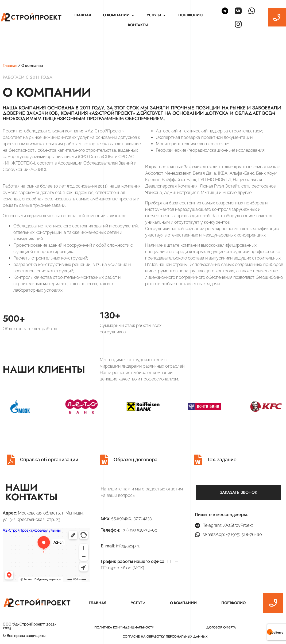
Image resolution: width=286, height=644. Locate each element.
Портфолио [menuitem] (190, 15)
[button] (133, 15)
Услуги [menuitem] (138, 603)
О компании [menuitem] (183, 603)
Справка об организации (49, 460)
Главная (10, 66)
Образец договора (136, 460)
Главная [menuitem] (82, 15)
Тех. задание (222, 460)
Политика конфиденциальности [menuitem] (124, 627)
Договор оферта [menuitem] (221, 627)
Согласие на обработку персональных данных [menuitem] (165, 637)
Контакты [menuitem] (138, 25)
